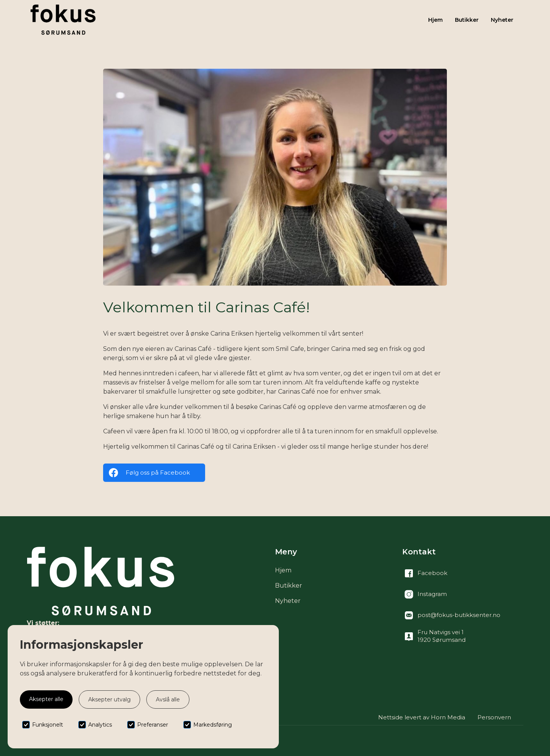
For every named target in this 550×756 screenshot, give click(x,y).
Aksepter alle (46, 699)
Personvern (494, 717)
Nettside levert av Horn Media (422, 717)
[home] (63, 20)
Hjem (435, 20)
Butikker (467, 20)
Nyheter (502, 20)
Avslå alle (168, 699)
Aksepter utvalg (109, 699)
